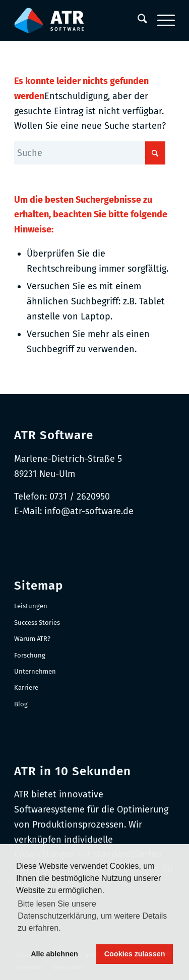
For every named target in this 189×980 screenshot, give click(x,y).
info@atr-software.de (89, 511)
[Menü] (161, 21)
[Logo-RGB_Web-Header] (78, 21)
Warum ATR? (32, 639)
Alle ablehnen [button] (54, 954)
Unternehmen (35, 671)
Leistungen (31, 606)
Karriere (26, 687)
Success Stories (37, 623)
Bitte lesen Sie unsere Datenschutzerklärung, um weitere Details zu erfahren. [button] (92, 916)
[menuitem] (137, 21)
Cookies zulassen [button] (135, 954)
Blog (21, 704)
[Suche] (137, 21)
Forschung (30, 655)
